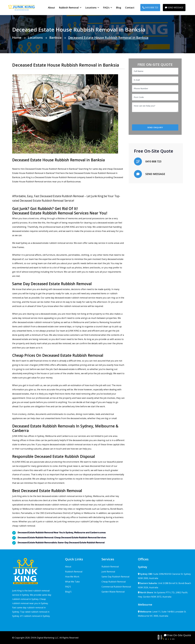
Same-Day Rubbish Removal (115, 577)
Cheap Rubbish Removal (114, 582)
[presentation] (154, 119)
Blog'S (68, 592)
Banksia (55, 37)
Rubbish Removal (69, 8)
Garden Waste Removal (113, 592)
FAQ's (106, 8)
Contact (130, 8)
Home (17, 37)
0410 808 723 (150, 8)
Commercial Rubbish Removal (116, 587)
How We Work (72, 577)
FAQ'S (68, 587)
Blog (119, 8)
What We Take (72, 582)
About (51, 8)
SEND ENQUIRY (155, 127)
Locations (91, 8)
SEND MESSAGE (174, 8)
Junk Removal (108, 572)
